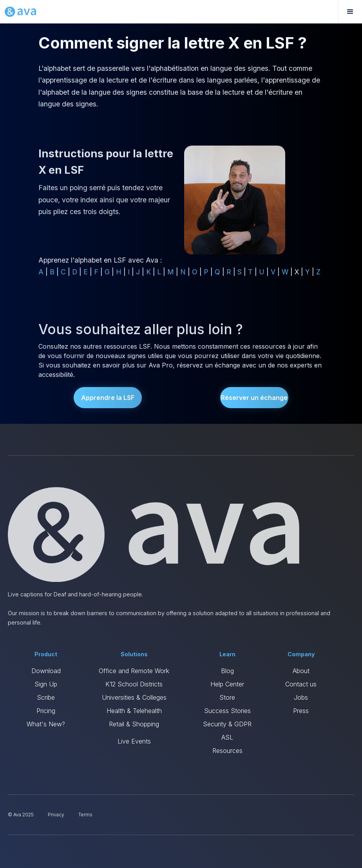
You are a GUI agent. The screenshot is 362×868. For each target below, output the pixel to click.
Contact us (301, 684)
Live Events (134, 741)
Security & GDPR (227, 724)
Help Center (227, 684)
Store (227, 697)
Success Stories (227, 711)
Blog (227, 671)
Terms (85, 815)
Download (46, 671)
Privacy (56, 815)
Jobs (301, 697)
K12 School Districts (134, 684)
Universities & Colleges (134, 697)
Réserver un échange (254, 398)
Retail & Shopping (134, 724)
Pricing (46, 711)
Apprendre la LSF (108, 398)
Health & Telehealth (134, 711)
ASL (227, 737)
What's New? (46, 724)
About (301, 671)
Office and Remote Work (134, 671)
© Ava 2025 (21, 815)
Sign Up (46, 684)
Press (301, 711)
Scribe (46, 697)
